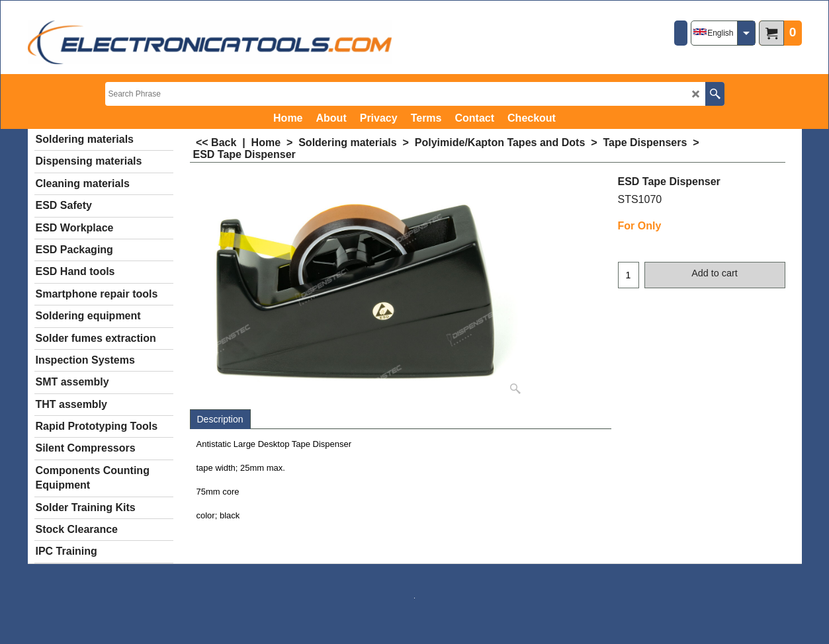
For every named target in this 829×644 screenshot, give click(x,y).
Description (220, 419)
